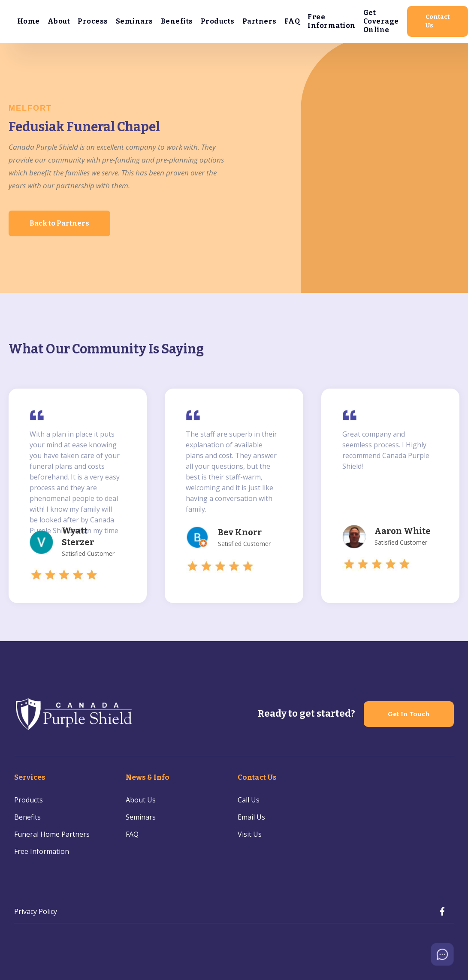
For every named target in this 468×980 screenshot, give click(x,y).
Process (93, 21)
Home (29, 21)
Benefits (177, 21)
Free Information (332, 21)
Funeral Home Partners (52, 834)
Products (218, 21)
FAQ (292, 21)
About (59, 21)
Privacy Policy (36, 911)
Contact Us (438, 21)
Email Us (251, 817)
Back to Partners (59, 223)
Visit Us (250, 834)
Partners (260, 21)
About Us (141, 800)
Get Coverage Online (381, 21)
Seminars (134, 21)
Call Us (249, 800)
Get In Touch (409, 714)
